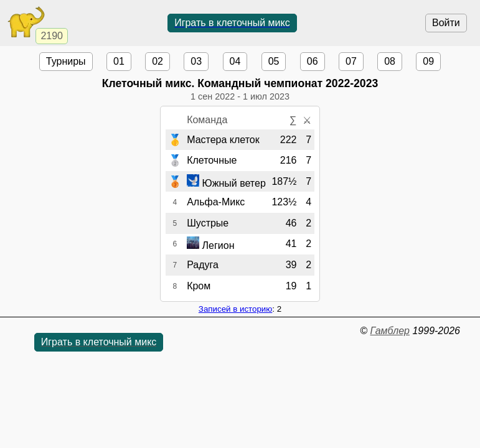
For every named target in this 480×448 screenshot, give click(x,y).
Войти (446, 23)
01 (119, 61)
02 (158, 61)
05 (274, 61)
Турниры (66, 61)
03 (196, 61)
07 (351, 61)
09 (428, 61)
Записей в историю (235, 309)
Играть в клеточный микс (232, 23)
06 (313, 61)
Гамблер (390, 331)
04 (235, 61)
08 (390, 61)
